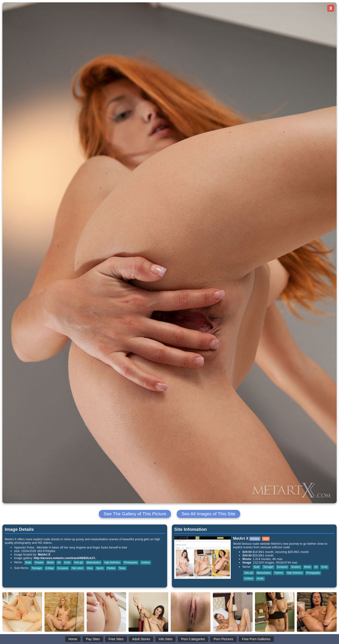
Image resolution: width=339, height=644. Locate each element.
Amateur (296, 567)
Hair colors (78, 568)
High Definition (112, 562)
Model (50, 562)
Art (59, 562)
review (255, 539)
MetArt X (44, 554)
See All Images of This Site (208, 514)
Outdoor (146, 562)
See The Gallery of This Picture (135, 514)
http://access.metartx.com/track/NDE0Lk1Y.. (65, 558)
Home (73, 639)
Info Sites (165, 639)
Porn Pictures (223, 639)
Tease (122, 568)
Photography (131, 562)
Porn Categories (193, 639)
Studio (260, 578)
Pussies (39, 562)
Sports (100, 568)
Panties (111, 568)
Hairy (90, 568)
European (63, 568)
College (50, 568)
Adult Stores (141, 639)
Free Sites (116, 639)
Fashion (279, 573)
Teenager (37, 568)
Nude (28, 562)
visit (266, 539)
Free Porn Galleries (256, 639)
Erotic (67, 562)
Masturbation (94, 562)
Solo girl (79, 562)
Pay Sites (93, 639)
